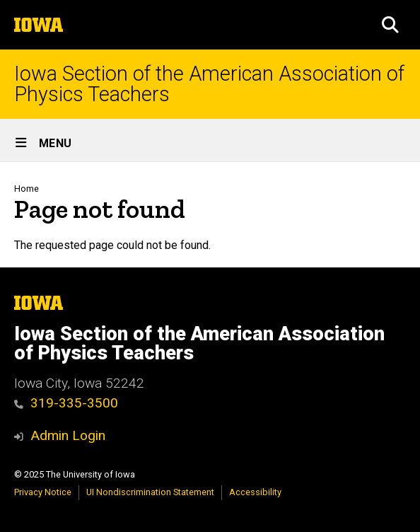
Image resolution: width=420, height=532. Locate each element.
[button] (390, 25)
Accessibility (255, 492)
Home (27, 189)
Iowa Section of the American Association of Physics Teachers (209, 84)
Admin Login (68, 435)
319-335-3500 (66, 403)
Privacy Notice (43, 492)
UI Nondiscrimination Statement (150, 492)
